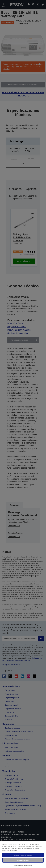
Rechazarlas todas (23, 860)
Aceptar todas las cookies (23, 855)
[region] (23, 854)
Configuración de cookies (23, 865)
